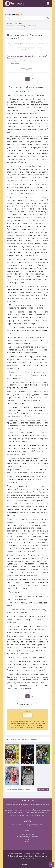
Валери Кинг (15, 63)
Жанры (28, 842)
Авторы (28, 839)
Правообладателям (27, 834)
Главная (9, 24)
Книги (15, 24)
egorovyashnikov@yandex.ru (34, 825)
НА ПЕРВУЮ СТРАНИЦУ (27, 69)
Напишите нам (15, 727)
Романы (22, 24)
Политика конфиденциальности (27, 837)
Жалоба (28, 715)
